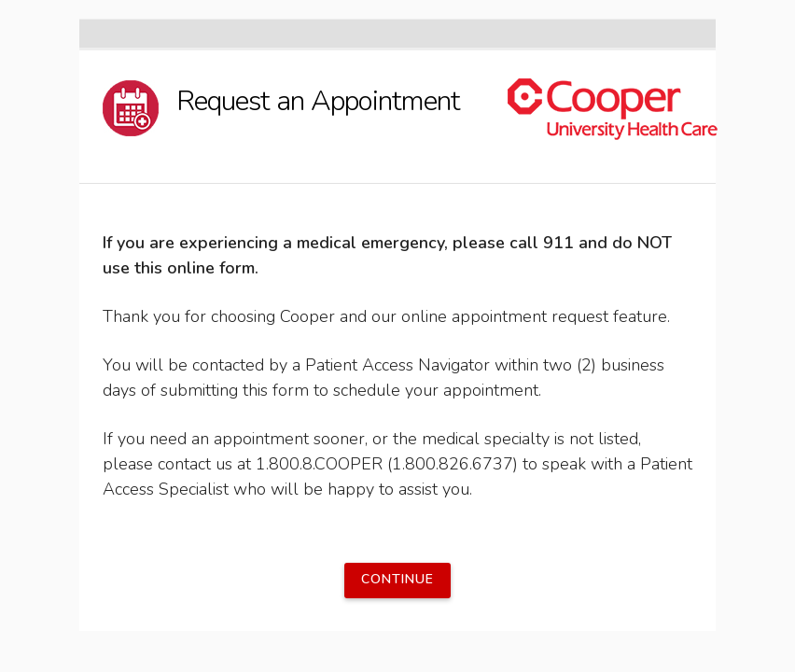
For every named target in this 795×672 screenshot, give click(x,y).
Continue (397, 579)
